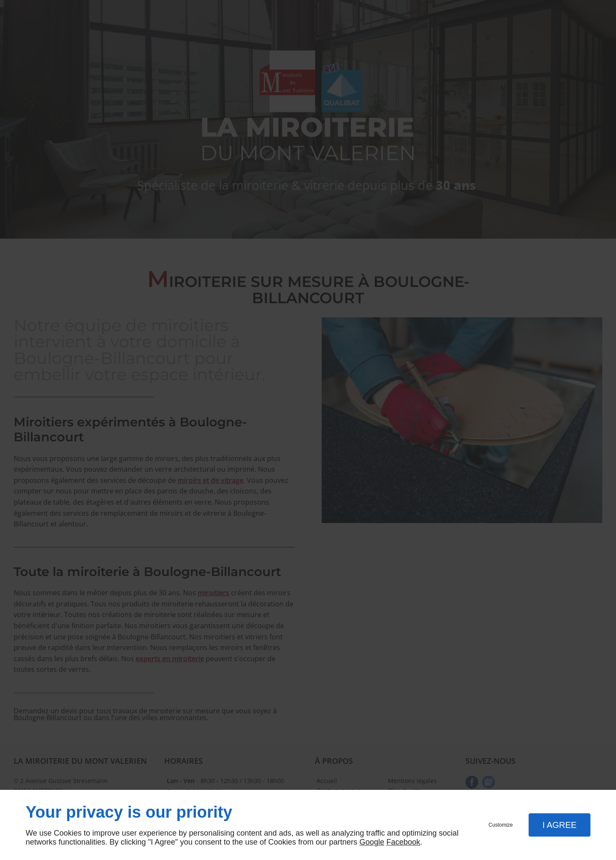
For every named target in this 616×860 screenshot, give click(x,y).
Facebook (403, 842)
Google (372, 842)
